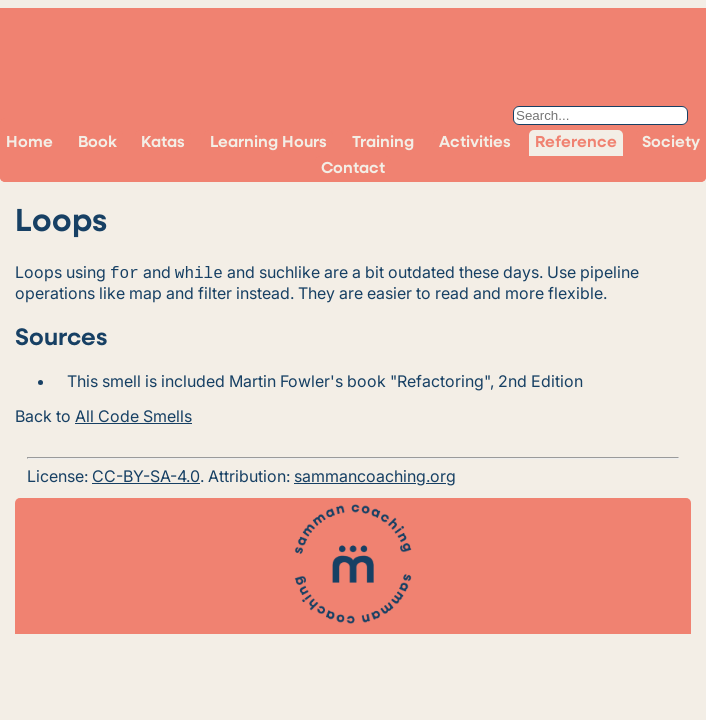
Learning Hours (268, 143)
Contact (353, 169)
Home (29, 143)
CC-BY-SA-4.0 (146, 474)
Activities (475, 143)
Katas (163, 143)
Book (97, 143)
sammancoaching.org (375, 474)
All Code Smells (133, 414)
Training (383, 143)
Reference (576, 143)
